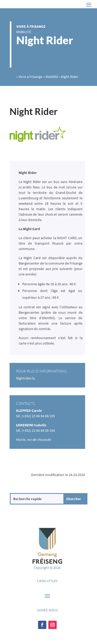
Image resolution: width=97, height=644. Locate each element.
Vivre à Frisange (31, 26)
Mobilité (24, 32)
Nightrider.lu (26, 378)
